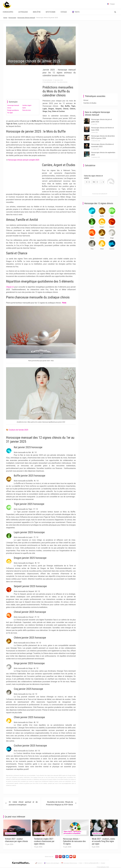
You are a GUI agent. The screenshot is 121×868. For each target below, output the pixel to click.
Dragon (102, 227)
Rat (92, 216)
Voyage (64, 12)
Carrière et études (90, 103)
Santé (24, 108)
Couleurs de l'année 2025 (18, 430)
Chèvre (102, 238)
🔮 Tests (76, 12)
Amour (9, 108)
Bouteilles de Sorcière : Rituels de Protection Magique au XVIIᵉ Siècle (60, 803)
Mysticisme (51, 12)
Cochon (112, 249)
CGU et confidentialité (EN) (91, 863)
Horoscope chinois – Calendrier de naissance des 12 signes (74, 841)
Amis (81, 863)
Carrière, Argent (27, 105)
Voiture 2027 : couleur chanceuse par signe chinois (16, 840)
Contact (103, 863)
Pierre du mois (27, 110)
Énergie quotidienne (13, 110)
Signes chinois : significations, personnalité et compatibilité (73, 832)
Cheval (92, 238)
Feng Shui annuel (11, 833)
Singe (112, 238)
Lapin (92, 227)
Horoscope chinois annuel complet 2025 (24, 160)
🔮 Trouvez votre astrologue (52, 863)
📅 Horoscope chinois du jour (69, 863)
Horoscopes (8, 12)
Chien (102, 249)
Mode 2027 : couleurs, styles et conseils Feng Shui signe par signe (103, 841)
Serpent (112, 227)
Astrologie (23, 12)
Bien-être (37, 12)
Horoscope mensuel (13, 105)
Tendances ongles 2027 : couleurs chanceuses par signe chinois (44, 841)
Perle (64, 303)
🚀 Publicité (39, 863)
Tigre (112, 216)
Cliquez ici (10, 287)
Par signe (10, 113)
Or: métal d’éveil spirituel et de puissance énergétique (23, 803)
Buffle (102, 216)
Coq (92, 249)
